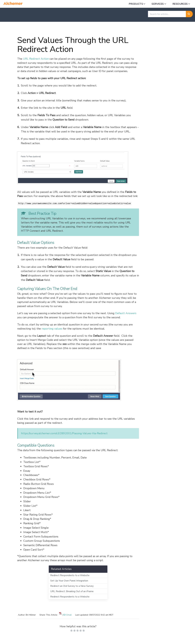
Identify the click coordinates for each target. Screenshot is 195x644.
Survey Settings (101, 29)
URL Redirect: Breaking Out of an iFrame (72, 591)
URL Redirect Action (36, 59)
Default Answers (126, 313)
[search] (167, 14)
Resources (180, 4)
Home (18, 29)
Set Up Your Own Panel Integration (69, 581)
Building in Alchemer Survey (70, 29)
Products (136, 4)
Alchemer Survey (37, 29)
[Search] (189, 14)
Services (158, 4)
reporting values (52, 329)
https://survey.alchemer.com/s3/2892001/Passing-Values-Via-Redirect (64, 433)
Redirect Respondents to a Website (70, 575)
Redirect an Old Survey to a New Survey (72, 586)
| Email (67, 615)
